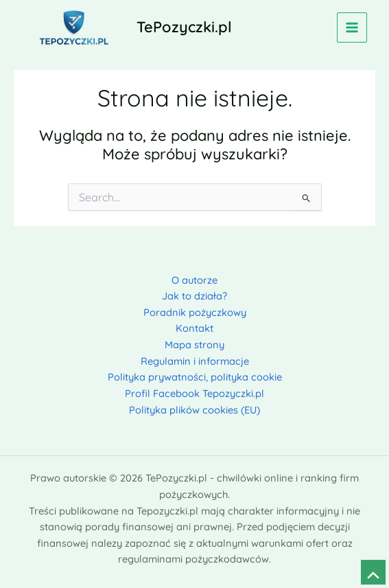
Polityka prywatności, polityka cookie (195, 377)
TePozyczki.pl (184, 26)
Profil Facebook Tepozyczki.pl (194, 393)
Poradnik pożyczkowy (195, 312)
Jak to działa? (194, 296)
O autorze (194, 280)
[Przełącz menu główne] (352, 27)
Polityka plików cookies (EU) (194, 410)
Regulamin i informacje (195, 361)
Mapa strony (194, 344)
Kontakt (194, 328)
